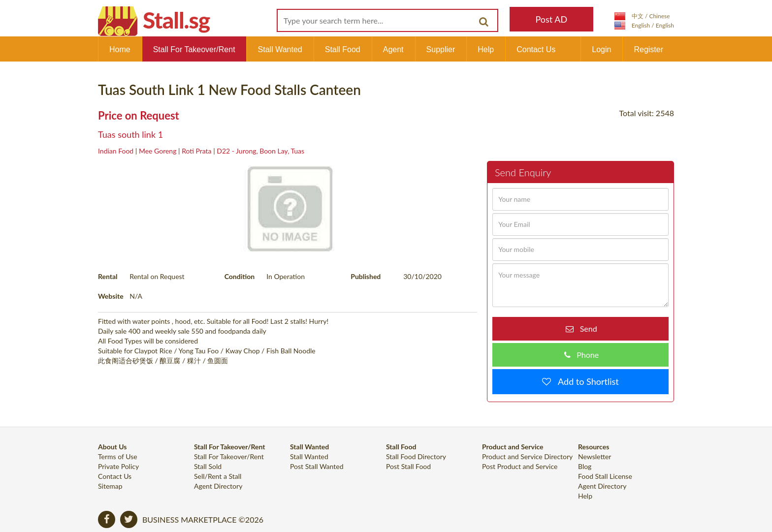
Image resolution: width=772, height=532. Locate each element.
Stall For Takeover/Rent (194, 49)
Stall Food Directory (416, 456)
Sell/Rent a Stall (218, 476)
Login (601, 49)
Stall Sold (208, 466)
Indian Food (116, 151)
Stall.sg (176, 20)
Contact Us (536, 49)
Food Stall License (605, 476)
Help (486, 49)
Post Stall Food (408, 466)
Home (120, 49)
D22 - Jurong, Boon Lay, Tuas (260, 151)
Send (585, 329)
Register (648, 49)
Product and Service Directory (527, 456)
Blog (585, 466)
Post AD (551, 19)
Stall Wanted (280, 49)
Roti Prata (196, 151)
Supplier (441, 49)
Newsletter (595, 456)
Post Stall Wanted (317, 466)
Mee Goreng (158, 151)
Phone (585, 355)
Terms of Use (118, 456)
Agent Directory (218, 486)
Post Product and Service (520, 466)
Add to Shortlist (585, 381)
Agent (393, 49)
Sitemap (110, 486)
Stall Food (343, 49)
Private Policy (118, 466)
